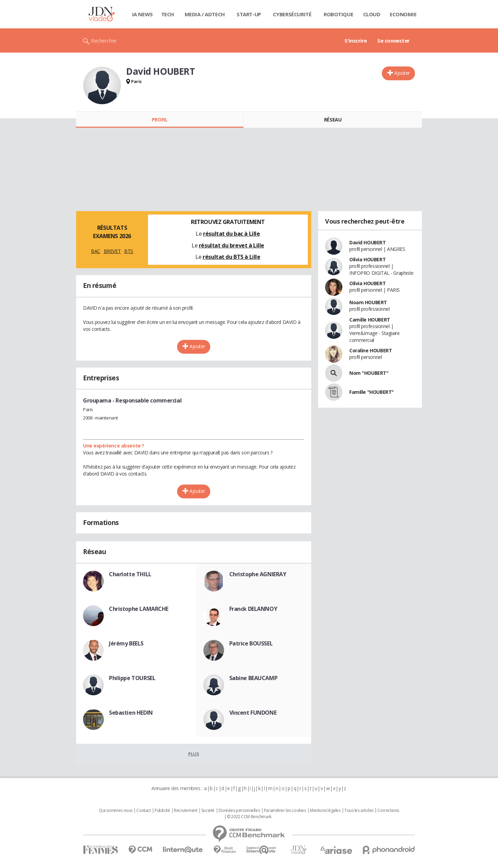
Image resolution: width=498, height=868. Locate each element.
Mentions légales (325, 811)
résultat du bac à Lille (231, 234)
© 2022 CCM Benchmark (249, 817)
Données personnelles (239, 811)
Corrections (388, 811)
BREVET (112, 251)
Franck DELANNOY (253, 609)
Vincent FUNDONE (253, 713)
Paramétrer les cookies (285, 811)
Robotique (338, 14)
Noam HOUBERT (368, 302)
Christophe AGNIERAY (258, 574)
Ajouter (402, 73)
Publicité (162, 811)
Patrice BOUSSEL (251, 643)
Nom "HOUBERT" (369, 373)
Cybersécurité (292, 14)
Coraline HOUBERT (371, 350)
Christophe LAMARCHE (139, 609)
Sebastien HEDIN (131, 713)
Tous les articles (359, 811)
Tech (168, 14)
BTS (129, 251)
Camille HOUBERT (370, 320)
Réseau (333, 120)
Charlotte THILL (130, 574)
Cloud (372, 14)
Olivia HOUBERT (367, 259)
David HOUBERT (368, 242)
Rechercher (104, 40)
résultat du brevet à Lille (232, 245)
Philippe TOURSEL (132, 678)
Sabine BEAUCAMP (253, 678)
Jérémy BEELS (126, 643)
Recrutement (186, 811)
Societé (208, 811)
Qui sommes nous (116, 811)
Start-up (249, 14)
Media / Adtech (205, 14)
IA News (142, 14)
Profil (160, 120)
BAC (96, 251)
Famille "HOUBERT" (372, 392)
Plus (193, 754)
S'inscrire (356, 40)
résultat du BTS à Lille (231, 257)
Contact (143, 811)
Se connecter (394, 40)
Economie (403, 14)
